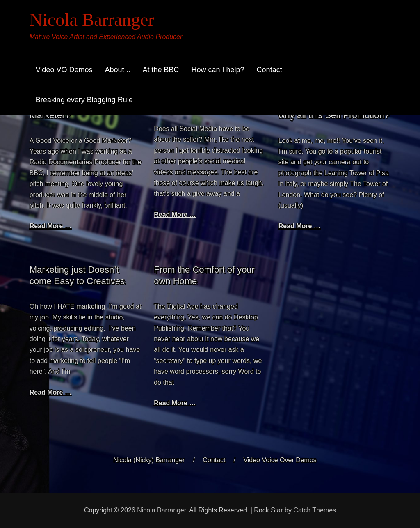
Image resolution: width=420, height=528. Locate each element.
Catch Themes (315, 510)
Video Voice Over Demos (280, 460)
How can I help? (218, 70)
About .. (117, 70)
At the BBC (161, 70)
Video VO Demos (64, 70)
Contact (269, 70)
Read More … (50, 226)
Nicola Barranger (92, 20)
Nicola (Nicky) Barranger (149, 460)
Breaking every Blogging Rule (84, 100)
